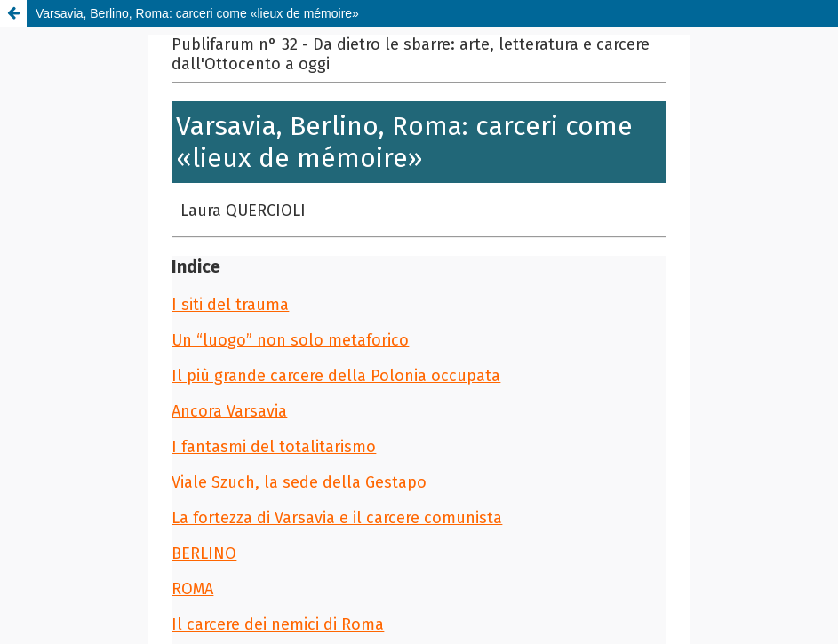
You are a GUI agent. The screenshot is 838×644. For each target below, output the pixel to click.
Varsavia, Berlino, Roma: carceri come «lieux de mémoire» (197, 13)
